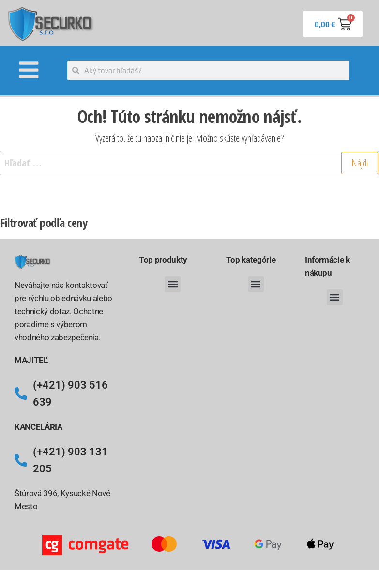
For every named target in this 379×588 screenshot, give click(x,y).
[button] (173, 286)
